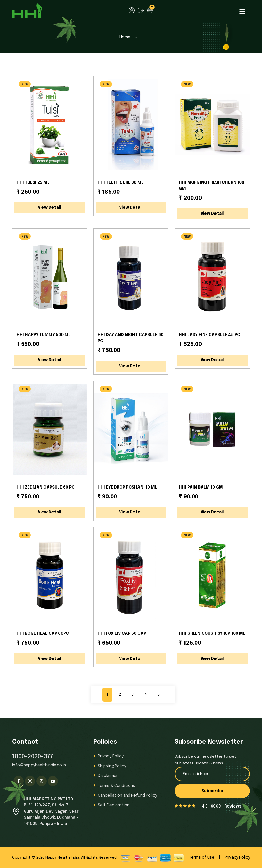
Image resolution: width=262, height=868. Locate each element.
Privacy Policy (111, 756)
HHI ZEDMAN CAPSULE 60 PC (46, 487)
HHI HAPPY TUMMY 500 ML (44, 335)
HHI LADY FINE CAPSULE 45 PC (210, 335)
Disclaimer (108, 776)
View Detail (50, 208)
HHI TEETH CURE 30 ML (121, 183)
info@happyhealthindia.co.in (39, 765)
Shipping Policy (112, 766)
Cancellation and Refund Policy (128, 795)
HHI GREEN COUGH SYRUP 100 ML (212, 634)
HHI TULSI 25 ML (33, 183)
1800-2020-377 (33, 757)
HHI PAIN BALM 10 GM (201, 487)
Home (125, 37)
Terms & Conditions (117, 785)
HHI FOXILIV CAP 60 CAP (122, 634)
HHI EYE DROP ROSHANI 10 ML (127, 487)
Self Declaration (113, 805)
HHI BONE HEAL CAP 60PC (43, 634)
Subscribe (212, 791)
